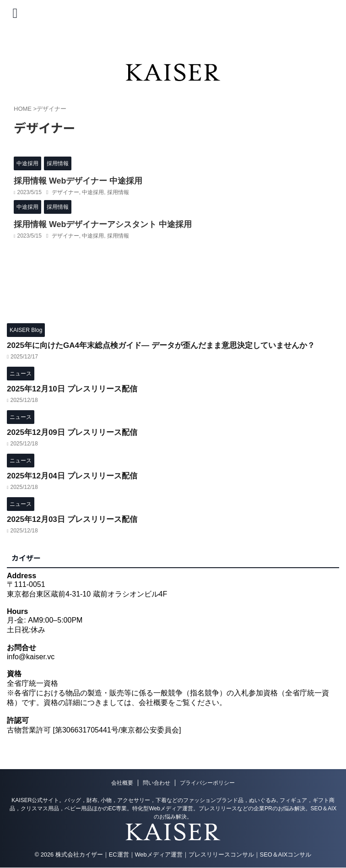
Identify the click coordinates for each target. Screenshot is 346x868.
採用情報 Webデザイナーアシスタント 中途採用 (93, 224)
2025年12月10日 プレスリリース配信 (76, 388)
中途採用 (93, 192)
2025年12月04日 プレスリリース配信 (76, 475)
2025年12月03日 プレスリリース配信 (76, 518)
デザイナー (65, 192)
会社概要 (122, 783)
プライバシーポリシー (207, 783)
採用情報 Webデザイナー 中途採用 (71, 181)
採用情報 (118, 192)
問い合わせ (157, 783)
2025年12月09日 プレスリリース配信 (76, 431)
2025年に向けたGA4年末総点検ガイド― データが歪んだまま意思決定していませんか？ (170, 344)
